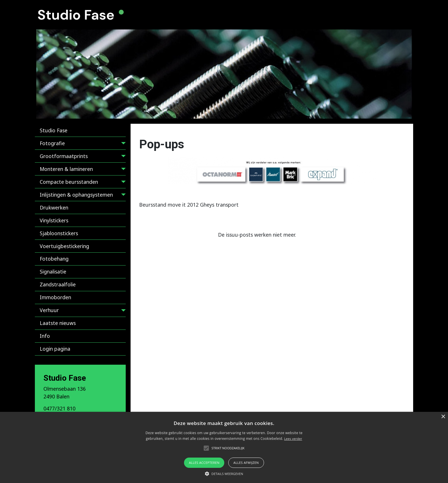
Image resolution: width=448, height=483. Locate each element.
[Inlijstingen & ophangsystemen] (122, 196)
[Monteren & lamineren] (122, 170)
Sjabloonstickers (59, 233)
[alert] (224, 447)
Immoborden (55, 297)
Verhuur (49, 310)
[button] (224, 474)
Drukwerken (54, 207)
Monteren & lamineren (66, 169)
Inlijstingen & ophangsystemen (76, 195)
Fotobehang (54, 259)
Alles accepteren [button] (204, 463)
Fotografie (52, 143)
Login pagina (55, 349)
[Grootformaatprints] (122, 157)
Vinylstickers (54, 220)
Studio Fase (54, 130)
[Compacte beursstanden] (122, 183)
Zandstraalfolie (58, 284)
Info (45, 336)
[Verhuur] (122, 311)
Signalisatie (53, 272)
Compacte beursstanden (69, 182)
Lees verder (293, 439)
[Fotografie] (122, 144)
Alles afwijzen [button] (246, 463)
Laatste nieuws (58, 323)
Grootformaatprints (64, 156)
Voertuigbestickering (64, 246)
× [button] (443, 417)
